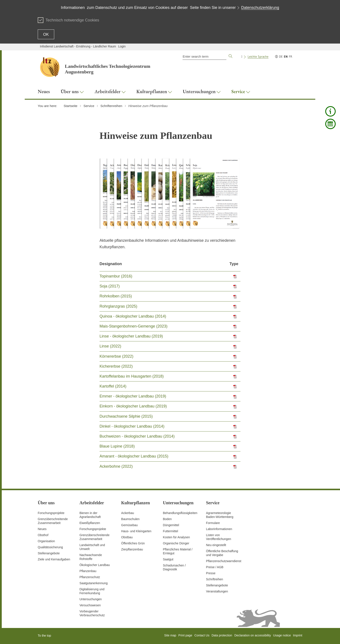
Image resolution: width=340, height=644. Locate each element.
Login (122, 46)
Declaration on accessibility (253, 635)
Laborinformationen (219, 529)
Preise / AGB (215, 567)
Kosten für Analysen (176, 537)
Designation (111, 264)
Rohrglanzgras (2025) (118, 306)
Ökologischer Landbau (95, 565)
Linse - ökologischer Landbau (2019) (131, 336)
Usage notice (282, 635)
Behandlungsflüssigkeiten (180, 513)
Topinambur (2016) (116, 276)
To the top (44, 636)
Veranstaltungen (217, 591)
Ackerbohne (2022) (116, 466)
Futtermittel (170, 531)
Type (234, 264)
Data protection (222, 635)
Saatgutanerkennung (93, 583)
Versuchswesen (90, 605)
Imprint (298, 635)
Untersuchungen (91, 599)
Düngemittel (171, 525)
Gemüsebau (129, 525)
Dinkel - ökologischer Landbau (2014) (132, 426)
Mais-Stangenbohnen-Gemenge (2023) (133, 326)
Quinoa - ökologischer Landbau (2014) (133, 316)
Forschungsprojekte (51, 513)
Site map (170, 635)
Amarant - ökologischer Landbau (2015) (134, 456)
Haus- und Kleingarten (136, 531)
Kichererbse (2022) (116, 366)
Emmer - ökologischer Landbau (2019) (133, 396)
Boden (167, 519)
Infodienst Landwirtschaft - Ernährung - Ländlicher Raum (78, 46)
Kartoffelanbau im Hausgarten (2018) (132, 376)
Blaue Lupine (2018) (117, 446)
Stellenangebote (49, 553)
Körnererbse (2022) (116, 356)
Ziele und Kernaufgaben (54, 559)
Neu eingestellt (216, 545)
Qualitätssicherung (50, 547)
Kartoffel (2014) (113, 386)
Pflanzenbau (88, 571)
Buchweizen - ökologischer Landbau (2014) (137, 436)
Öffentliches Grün (133, 543)
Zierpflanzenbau (132, 549)
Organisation (46, 541)
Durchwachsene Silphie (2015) (126, 416)
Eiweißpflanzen (90, 523)
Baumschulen (130, 519)
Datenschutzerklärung (260, 8)
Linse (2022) (110, 346)
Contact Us (202, 635)
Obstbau (127, 537)
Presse (211, 573)
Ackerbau (128, 513)
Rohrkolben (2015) (116, 296)
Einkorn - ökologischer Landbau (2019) (133, 406)
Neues (42, 529)
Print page (185, 635)
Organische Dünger (176, 543)
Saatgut (168, 559)
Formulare (213, 523)
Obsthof (43, 535)
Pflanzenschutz (90, 577)
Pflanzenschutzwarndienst (224, 561)
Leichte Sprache (258, 57)
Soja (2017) (110, 286)
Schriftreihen (215, 579)
